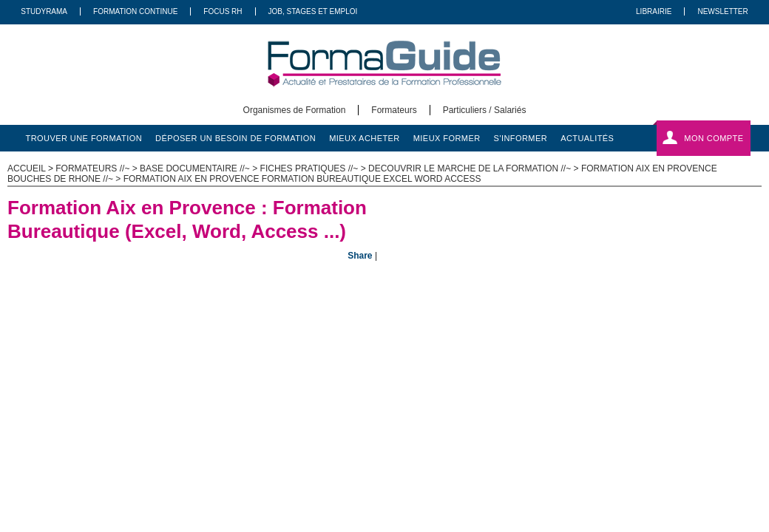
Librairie (654, 11)
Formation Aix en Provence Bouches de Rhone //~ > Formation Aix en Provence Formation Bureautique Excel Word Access (362, 174)
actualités (587, 138)
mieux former (447, 138)
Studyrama (44, 11)
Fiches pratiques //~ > (314, 168)
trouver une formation (84, 138)
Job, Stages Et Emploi (313, 11)
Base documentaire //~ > (200, 168)
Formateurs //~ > (98, 168)
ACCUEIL (27, 168)
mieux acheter (365, 138)
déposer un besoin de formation (236, 138)
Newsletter (722, 11)
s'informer (521, 138)
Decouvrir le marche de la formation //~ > (475, 168)
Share (360, 256)
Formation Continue (135, 11)
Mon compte (714, 138)
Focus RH (223, 11)
